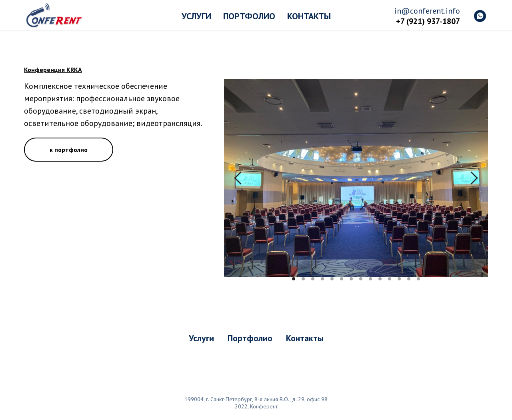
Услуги (196, 16)
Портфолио (249, 16)
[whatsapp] (480, 16)
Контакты (309, 16)
